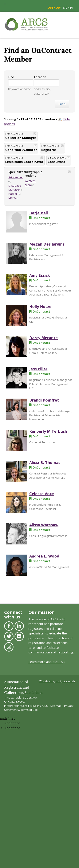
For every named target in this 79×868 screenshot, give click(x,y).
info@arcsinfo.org (16, 706)
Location (40, 77)
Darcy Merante (44, 338)
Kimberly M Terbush (48, 431)
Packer (13, 194)
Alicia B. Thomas (45, 462)
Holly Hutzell (41, 306)
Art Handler (16, 177)
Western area (30, 183)
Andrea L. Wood (44, 556)
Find (11, 77)
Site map (56, 706)
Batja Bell (39, 213)
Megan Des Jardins (47, 244)
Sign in (68, 8)
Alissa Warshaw (44, 525)
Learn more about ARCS (46, 662)
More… (13, 198)
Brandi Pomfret (44, 400)
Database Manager (15, 188)
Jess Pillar (38, 369)
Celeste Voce (42, 494)
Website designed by (57, 681)
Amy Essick (40, 275)
